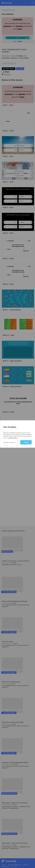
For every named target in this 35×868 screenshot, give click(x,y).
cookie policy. (13, 438)
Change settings (9, 442)
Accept (26, 442)
